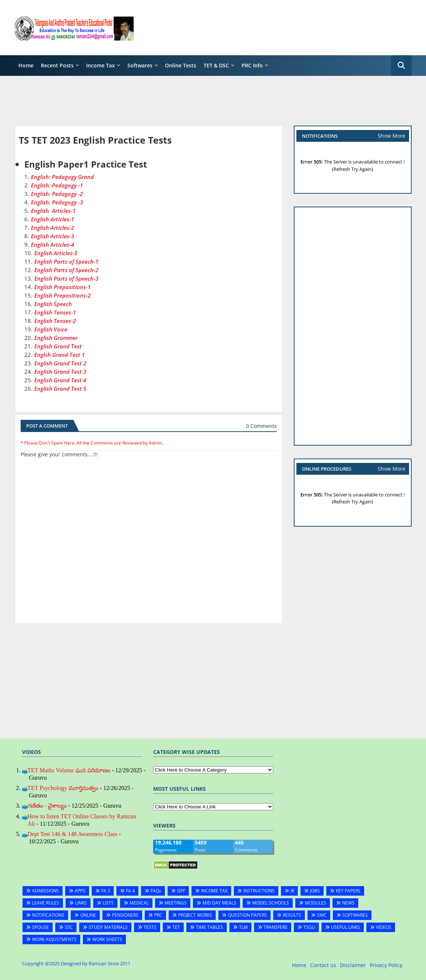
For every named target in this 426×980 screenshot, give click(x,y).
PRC (158, 915)
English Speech (53, 304)
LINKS (81, 903)
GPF (181, 891)
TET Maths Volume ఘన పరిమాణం (69, 770)
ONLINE (88, 915)
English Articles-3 (52, 236)
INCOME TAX (214, 891)
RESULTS (292, 915)
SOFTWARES (355, 915)
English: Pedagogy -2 (57, 194)
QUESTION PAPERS (247, 915)
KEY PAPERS (348, 891)
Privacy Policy (386, 965)
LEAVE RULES (46, 903)
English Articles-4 (52, 245)
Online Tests (181, 65)
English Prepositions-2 (62, 295)
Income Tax (101, 65)
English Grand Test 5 (60, 389)
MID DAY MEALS (219, 903)
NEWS (348, 903)
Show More (392, 136)
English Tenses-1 (55, 312)
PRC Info (252, 65)
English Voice (51, 329)
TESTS (150, 927)
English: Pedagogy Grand (62, 177)
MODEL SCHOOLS (271, 903)
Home (26, 65)
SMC (322, 915)
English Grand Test (58, 346)
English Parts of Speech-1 (66, 261)
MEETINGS (176, 903)
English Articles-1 (53, 211)
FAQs (156, 891)
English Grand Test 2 (60, 363)
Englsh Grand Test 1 (59, 355)
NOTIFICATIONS (48, 915)
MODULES (316, 903)
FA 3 (106, 891)
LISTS (108, 903)
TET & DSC (216, 65)
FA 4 (130, 891)
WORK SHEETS (107, 939)
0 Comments (261, 426)
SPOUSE (41, 927)
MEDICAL (139, 903)
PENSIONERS (125, 915)
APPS (80, 891)
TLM (243, 927)
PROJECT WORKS (195, 915)
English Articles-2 (52, 228)
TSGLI (309, 927)
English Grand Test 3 (60, 372)
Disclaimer (353, 965)
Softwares (140, 65)
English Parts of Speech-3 (66, 278)
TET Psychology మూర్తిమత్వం (63, 788)
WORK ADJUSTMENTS (54, 939)
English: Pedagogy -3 (57, 202)
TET (176, 927)
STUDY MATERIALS (108, 927)
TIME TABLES (210, 927)
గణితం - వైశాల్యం (47, 806)
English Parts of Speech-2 (66, 270)
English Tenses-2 (55, 321)
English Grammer (56, 338)
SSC (69, 927)
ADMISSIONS (45, 891)
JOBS (315, 891)
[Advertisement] (278, 28)
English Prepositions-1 (62, 287)
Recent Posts (57, 65)
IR (292, 891)
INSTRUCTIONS (259, 891)
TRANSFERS (276, 927)
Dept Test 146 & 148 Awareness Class (73, 834)
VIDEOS (384, 927)
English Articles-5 (56, 253)
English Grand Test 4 (60, 380)
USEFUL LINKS (346, 927)
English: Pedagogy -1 (57, 185)
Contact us (323, 965)
